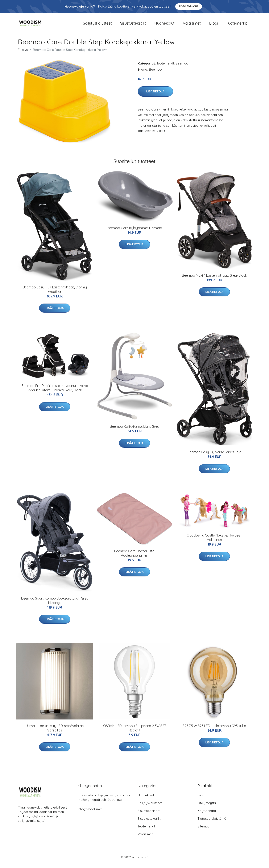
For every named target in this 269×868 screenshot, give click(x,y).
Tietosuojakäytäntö (212, 822)
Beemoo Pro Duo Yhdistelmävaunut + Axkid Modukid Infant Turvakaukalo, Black (55, 392)
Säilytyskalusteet (97, 25)
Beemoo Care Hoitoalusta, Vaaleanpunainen (135, 557)
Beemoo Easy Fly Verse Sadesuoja (214, 456)
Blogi (213, 25)
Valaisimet (192, 25)
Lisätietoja (155, 95)
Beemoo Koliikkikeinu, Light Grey (134, 430)
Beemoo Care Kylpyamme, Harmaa (134, 231)
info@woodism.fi (90, 813)
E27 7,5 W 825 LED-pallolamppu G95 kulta (214, 730)
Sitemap (204, 830)
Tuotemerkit (237, 25)
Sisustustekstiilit (133, 25)
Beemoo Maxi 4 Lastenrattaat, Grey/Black (214, 279)
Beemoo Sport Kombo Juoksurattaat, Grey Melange (55, 604)
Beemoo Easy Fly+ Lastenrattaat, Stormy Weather (55, 293)
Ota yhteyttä (207, 807)
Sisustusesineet (149, 814)
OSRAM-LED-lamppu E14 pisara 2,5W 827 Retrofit (134, 732)
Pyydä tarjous (189, 6)
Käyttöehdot (207, 814)
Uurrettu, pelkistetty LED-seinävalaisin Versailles (55, 732)
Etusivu (23, 53)
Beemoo (182, 67)
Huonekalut (164, 25)
